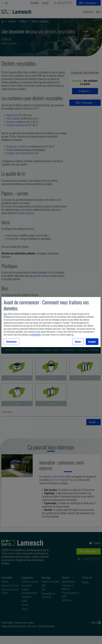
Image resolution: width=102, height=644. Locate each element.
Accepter (92, 342)
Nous (5, 314)
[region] (51, 322)
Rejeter (78, 342)
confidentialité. (36, 335)
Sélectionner (11, 342)
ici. (73, 335)
